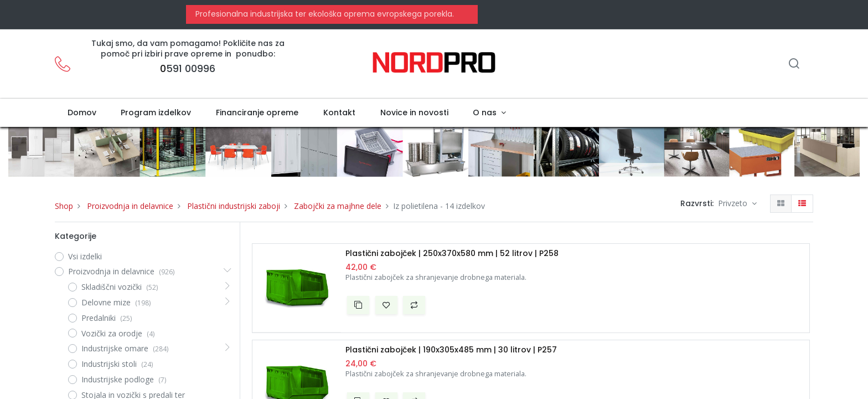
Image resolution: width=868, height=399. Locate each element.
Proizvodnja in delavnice (130, 206)
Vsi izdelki (85, 256)
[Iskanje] (794, 65)
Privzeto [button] (734, 203)
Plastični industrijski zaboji (234, 206)
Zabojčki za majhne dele (338, 206)
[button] (358, 305)
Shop (64, 206)
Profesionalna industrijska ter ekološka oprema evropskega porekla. (324, 14)
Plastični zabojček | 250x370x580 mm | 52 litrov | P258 (452, 254)
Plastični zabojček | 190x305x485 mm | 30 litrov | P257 (451, 350)
